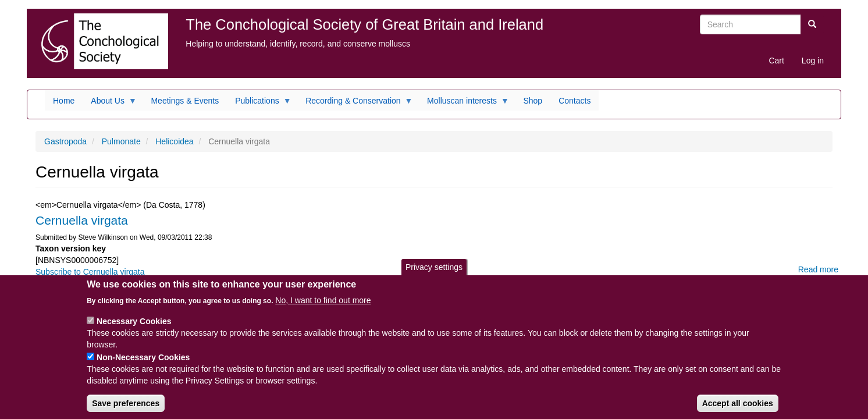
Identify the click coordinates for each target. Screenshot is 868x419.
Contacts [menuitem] (574, 101)
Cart (776, 61)
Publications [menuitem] (259, 104)
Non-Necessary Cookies (143, 367)
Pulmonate (121, 141)
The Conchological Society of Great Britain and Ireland (364, 24)
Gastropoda (65, 141)
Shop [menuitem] (533, 101)
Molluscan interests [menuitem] (464, 104)
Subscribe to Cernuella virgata (90, 272)
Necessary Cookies (134, 331)
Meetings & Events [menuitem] (185, 101)
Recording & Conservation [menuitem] (355, 104)
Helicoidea (174, 141)
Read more (818, 269)
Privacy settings (434, 276)
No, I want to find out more (323, 310)
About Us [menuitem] (110, 104)
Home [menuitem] (64, 101)
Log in (813, 61)
